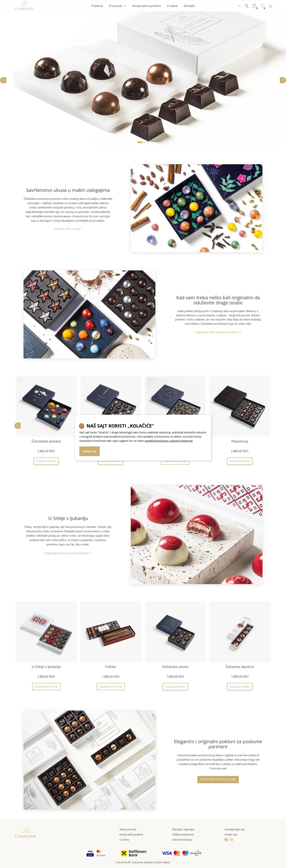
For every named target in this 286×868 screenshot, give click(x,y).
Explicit (166, 862)
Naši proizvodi (128, 829)
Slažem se (90, 451)
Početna (97, 6)
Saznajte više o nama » (68, 229)
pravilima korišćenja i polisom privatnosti (169, 441)
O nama (172, 6)
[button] (140, 142)
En (239, 6)
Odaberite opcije (240, 461)
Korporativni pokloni (146, 6)
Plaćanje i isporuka (183, 829)
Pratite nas (231, 834)
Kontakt (189, 6)
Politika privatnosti (183, 834)
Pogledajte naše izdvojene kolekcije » (218, 332)
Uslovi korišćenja (182, 840)
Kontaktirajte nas (235, 829)
